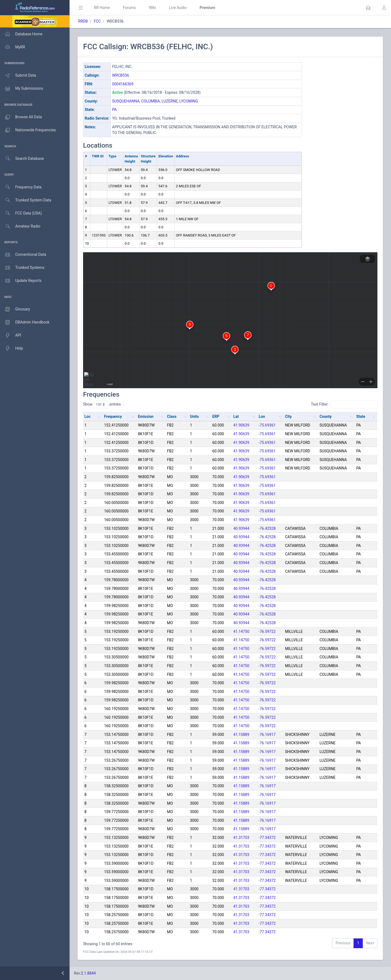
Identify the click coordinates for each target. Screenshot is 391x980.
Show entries (102, 405)
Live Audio (178, 8)
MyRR (12, 47)
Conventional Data (23, 255)
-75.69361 (267, 425)
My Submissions (22, 89)
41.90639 (241, 425)
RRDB (83, 21)
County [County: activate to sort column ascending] (326, 416)
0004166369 (123, 84)
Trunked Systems (22, 268)
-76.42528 (267, 528)
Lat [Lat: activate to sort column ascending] (236, 416)
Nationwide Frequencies (28, 130)
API (11, 335)
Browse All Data (21, 117)
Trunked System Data (26, 200)
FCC (97, 21)
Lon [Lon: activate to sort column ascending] (262, 416)
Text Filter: (344, 405)
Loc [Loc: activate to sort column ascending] (88, 416)
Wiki (152, 8)
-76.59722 (267, 631)
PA (114, 110)
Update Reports (21, 281)
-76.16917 (267, 735)
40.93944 (241, 528)
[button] (368, 8)
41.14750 (241, 631)
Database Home (21, 34)
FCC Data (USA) (21, 213)
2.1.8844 (88, 973)
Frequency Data (21, 187)
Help (12, 349)
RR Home (102, 8)
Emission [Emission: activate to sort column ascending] (146, 416)
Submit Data (18, 76)
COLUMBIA (151, 101)
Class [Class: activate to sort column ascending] (172, 416)
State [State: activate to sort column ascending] (361, 416)
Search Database (22, 159)
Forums (129, 8)
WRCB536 (121, 75)
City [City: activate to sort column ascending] (288, 416)
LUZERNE (170, 101)
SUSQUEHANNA (126, 101)
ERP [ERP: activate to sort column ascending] (216, 416)
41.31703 (241, 838)
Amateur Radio (20, 226)
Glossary (15, 309)
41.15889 (241, 735)
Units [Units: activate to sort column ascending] (194, 416)
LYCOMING (189, 101)
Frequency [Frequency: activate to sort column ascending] (113, 416)
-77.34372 (267, 838)
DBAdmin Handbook (25, 322)
